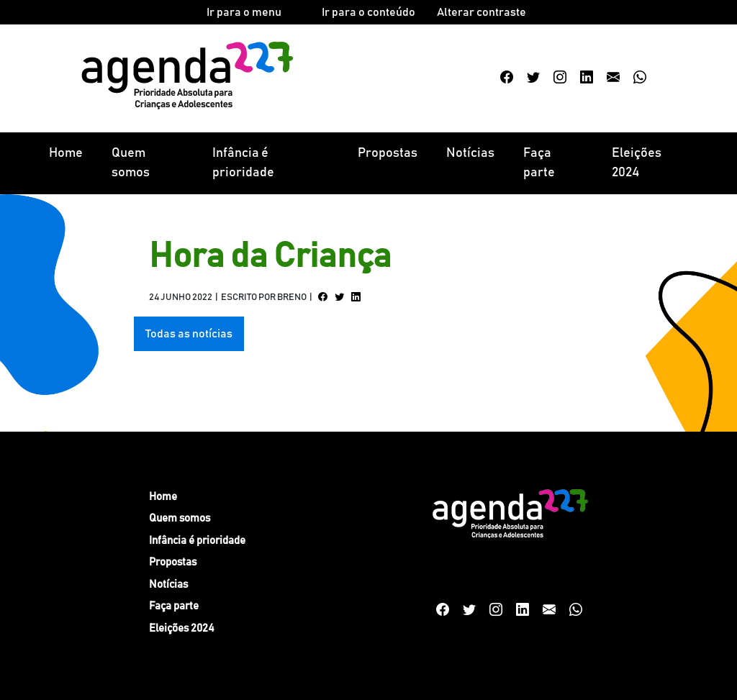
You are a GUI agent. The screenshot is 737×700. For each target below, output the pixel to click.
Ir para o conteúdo (368, 12)
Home (66, 153)
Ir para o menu (244, 12)
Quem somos (131, 163)
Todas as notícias (189, 334)
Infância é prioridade (243, 163)
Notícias (470, 153)
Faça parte (539, 163)
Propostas (388, 153)
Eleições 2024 (637, 163)
